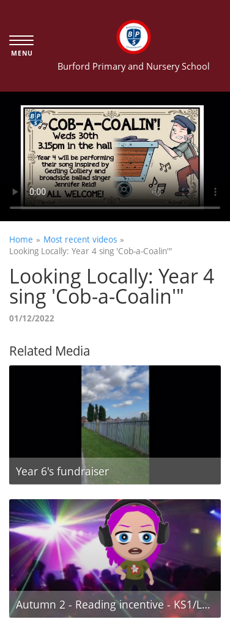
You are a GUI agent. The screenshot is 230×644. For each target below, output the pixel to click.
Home (21, 239)
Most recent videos (80, 239)
